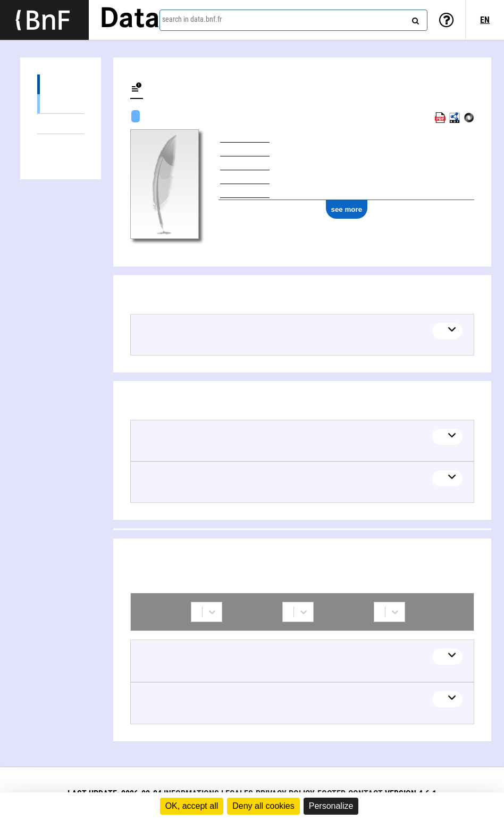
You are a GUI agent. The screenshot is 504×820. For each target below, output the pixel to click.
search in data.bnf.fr (192, 19)
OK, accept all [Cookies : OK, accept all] (192, 806)
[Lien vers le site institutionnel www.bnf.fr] (44, 20)
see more (347, 209)
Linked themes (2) (61, 124)
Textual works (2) (61, 103)
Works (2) (61, 84)
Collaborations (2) (61, 144)
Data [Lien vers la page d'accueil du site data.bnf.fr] (130, 20)
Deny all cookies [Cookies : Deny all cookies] (263, 806)
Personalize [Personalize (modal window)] (331, 806)
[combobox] (293, 20)
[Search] (414, 19)
